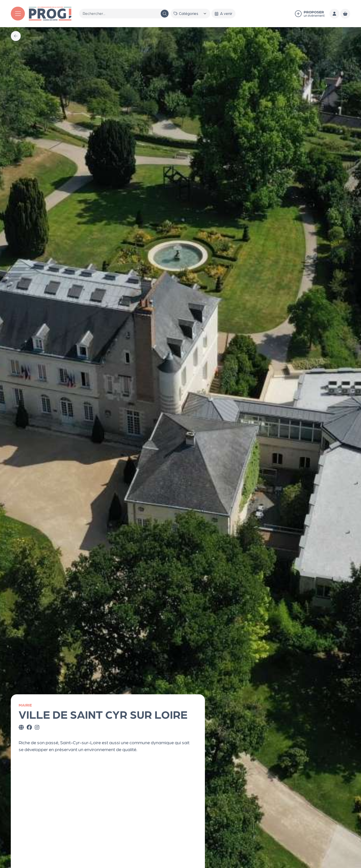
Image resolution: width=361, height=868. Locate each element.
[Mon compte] (334, 14)
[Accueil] (50, 13)
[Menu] (18, 14)
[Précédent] (16, 36)
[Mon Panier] (345, 14)
